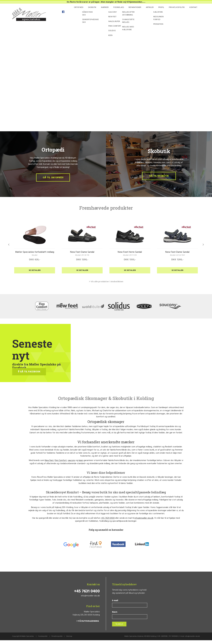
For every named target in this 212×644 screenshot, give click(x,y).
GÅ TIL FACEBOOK (29, 376)
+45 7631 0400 (108, 522)
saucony (72, 464)
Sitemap (69, 640)
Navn (115, 616)
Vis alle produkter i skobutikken (106, 285)
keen (81, 464)
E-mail (115, 604)
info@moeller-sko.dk (144, 522)
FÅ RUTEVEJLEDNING (88, 625)
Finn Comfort (61, 464)
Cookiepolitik (43, 640)
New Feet (49, 464)
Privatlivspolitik (57, 640)
